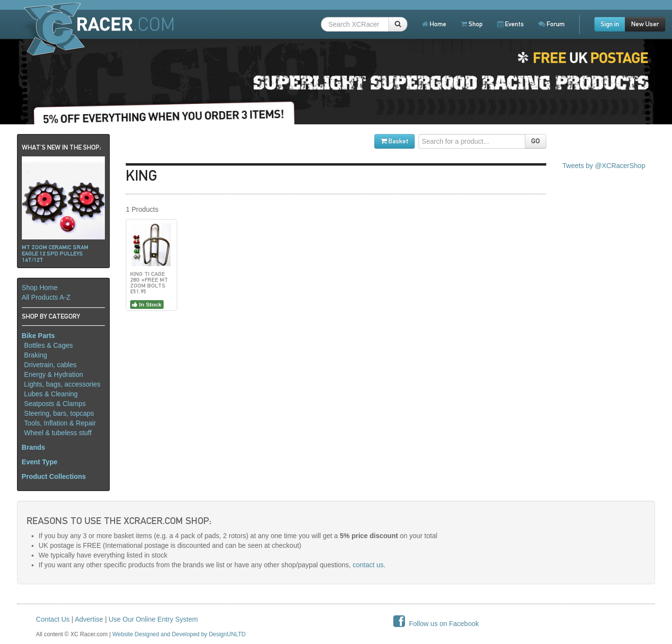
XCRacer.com (98, 29)
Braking (36, 355)
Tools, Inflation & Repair (60, 423)
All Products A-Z (46, 297)
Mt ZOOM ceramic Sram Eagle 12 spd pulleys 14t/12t (55, 254)
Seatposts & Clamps (55, 404)
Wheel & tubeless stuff (58, 433)
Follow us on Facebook (436, 624)
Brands (34, 447)
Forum (552, 24)
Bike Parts (38, 336)
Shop (472, 24)
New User (645, 24)
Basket (395, 141)
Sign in (610, 24)
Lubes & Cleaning (51, 394)
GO (536, 141)
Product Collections (54, 476)
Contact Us (53, 619)
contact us (368, 565)
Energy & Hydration (54, 374)
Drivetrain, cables (50, 365)
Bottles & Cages (49, 345)
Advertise (89, 619)
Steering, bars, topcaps (59, 413)
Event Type (40, 462)
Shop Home (40, 288)
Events (511, 24)
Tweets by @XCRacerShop (604, 166)
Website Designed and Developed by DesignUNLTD (179, 634)
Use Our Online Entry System (153, 619)
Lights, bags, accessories (62, 384)
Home (434, 24)
